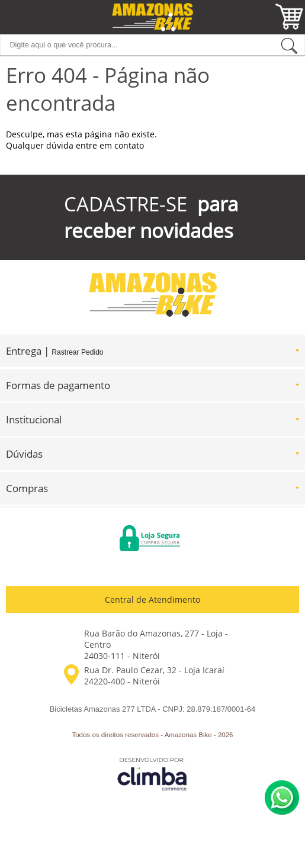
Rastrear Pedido (77, 352)
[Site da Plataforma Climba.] (152, 774)
